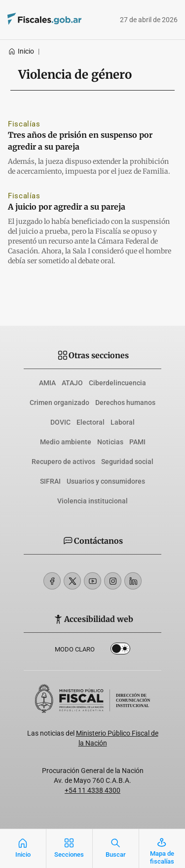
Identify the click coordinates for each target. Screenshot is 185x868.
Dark (120, 651)
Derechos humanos (125, 403)
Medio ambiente (66, 442)
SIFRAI (50, 481)
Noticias (110, 442)
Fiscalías (24, 124)
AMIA (47, 383)
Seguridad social (127, 462)
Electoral (91, 422)
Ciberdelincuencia (117, 383)
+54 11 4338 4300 (92, 790)
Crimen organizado (59, 403)
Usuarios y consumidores (106, 481)
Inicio (21, 51)
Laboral (123, 422)
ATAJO (72, 383)
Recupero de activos (63, 462)
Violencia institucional (92, 501)
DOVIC (60, 422)
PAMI (137, 442)
